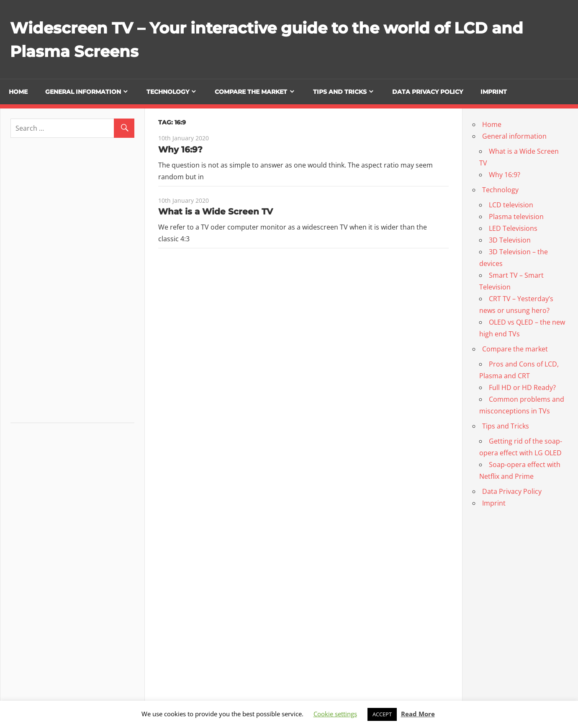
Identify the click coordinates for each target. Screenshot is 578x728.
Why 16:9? (180, 150)
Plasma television (516, 217)
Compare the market (251, 92)
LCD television (511, 205)
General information (83, 92)
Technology (168, 92)
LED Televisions (513, 228)
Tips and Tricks (340, 92)
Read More (418, 714)
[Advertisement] (73, 284)
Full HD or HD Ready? (522, 387)
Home (18, 92)
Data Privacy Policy (428, 92)
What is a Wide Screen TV (216, 212)
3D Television (510, 240)
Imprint (494, 92)
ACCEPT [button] (382, 714)
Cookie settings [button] (335, 714)
